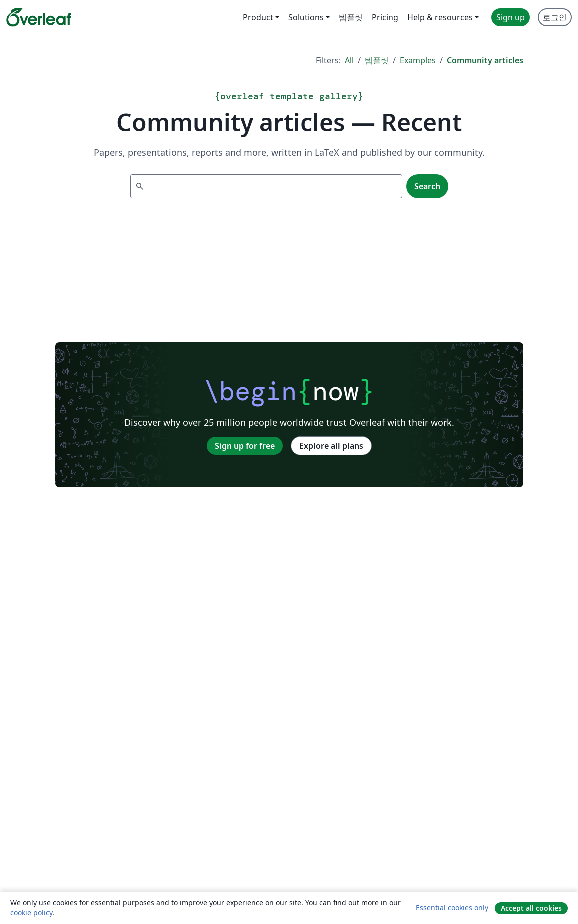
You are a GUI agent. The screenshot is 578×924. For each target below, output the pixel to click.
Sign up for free (245, 446)
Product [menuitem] (258, 17)
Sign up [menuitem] (511, 17)
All (349, 60)
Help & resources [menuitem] (440, 17)
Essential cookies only (452, 908)
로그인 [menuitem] (555, 17)
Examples (418, 60)
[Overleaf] (39, 17)
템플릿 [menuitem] (351, 17)
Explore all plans (331, 446)
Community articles (485, 60)
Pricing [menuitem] (385, 17)
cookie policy (31, 913)
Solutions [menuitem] (306, 17)
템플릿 (377, 60)
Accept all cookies (531, 908)
